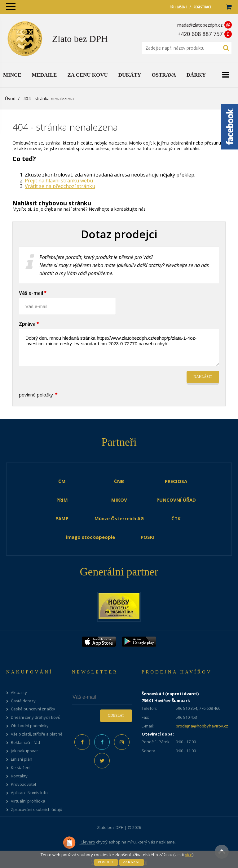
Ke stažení (21, 768)
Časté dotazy (23, 701)
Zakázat (132, 862)
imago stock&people (90, 537)
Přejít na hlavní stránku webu (59, 181)
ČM (62, 481)
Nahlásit (203, 377)
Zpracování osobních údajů (37, 810)
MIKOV (119, 500)
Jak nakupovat (24, 751)
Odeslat (116, 715)
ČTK (176, 518)
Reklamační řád (25, 743)
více (189, 855)
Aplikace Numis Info (29, 793)
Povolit (106, 862)
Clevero (79, 843)
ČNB (119, 481)
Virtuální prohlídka (28, 801)
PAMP (62, 518)
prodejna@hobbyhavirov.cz (202, 726)
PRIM (62, 500)
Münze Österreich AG (119, 518)
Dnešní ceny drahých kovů (36, 717)
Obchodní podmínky (30, 726)
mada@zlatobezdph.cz (200, 25)
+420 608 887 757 (200, 34)
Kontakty (19, 776)
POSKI (148, 537)
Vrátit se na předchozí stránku (60, 186)
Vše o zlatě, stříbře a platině (37, 734)
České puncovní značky (33, 709)
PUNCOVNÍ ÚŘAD (176, 500)
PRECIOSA (176, 481)
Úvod (10, 98)
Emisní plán (22, 759)
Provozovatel (23, 784)
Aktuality (19, 693)
